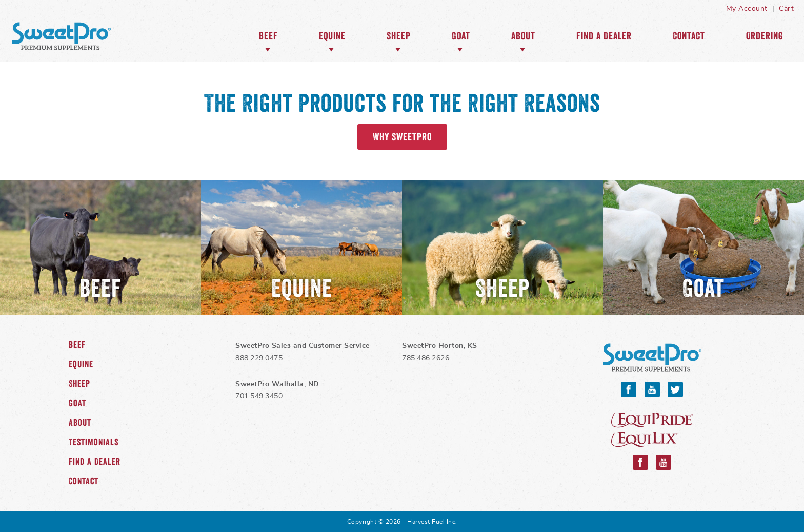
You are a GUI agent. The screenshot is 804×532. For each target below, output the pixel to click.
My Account (747, 9)
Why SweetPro (402, 137)
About (523, 36)
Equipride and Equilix (652, 430)
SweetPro (652, 357)
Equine (332, 36)
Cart (786, 9)
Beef (268, 36)
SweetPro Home (62, 36)
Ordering (765, 36)
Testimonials (94, 442)
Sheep (399, 36)
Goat (461, 36)
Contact (689, 36)
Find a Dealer (604, 36)
